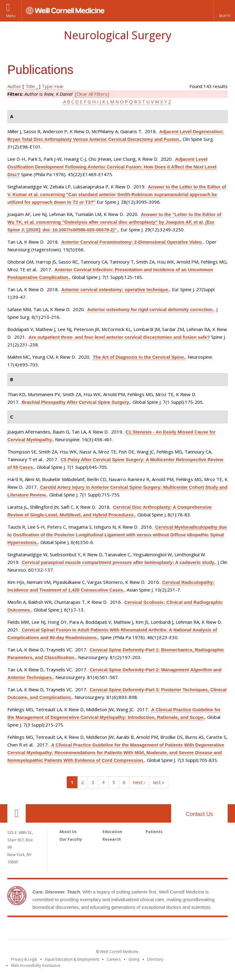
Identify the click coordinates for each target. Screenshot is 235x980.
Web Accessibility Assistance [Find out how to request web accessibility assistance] (36, 965)
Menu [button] (11, 16)
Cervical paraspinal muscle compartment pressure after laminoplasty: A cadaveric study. (118, 562)
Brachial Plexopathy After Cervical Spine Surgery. (76, 402)
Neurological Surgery (117, 35)
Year (59, 86)
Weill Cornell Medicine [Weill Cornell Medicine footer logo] (117, 929)
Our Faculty (71, 839)
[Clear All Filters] (92, 94)
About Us (68, 832)
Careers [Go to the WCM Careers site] (114, 959)
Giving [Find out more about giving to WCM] (134, 959)
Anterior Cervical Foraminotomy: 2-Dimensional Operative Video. (132, 242)
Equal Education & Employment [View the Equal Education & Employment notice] (72, 959)
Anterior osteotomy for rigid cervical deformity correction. (150, 309)
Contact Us (199, 814)
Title (30, 86)
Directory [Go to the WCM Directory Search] (155, 959)
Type (47, 86)
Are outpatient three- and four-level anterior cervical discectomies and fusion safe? (119, 337)
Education (112, 832)
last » (159, 782)
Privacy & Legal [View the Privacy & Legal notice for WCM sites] (24, 959)
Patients (154, 832)
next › (139, 782)
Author (14, 86)
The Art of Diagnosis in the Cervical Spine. (139, 357)
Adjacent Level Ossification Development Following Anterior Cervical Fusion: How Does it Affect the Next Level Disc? (112, 167)
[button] (224, 11)
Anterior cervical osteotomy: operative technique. (115, 289)
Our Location (17, 813)
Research (112, 839)
